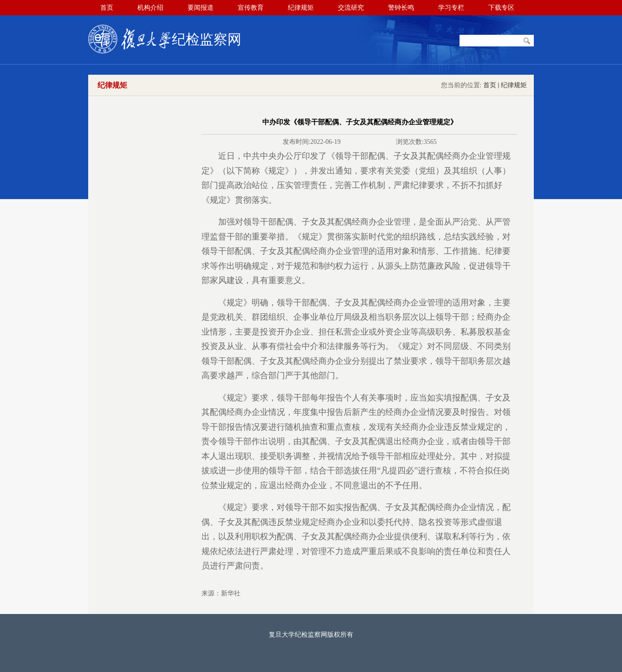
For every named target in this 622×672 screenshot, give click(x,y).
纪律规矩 (514, 85)
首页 (490, 85)
